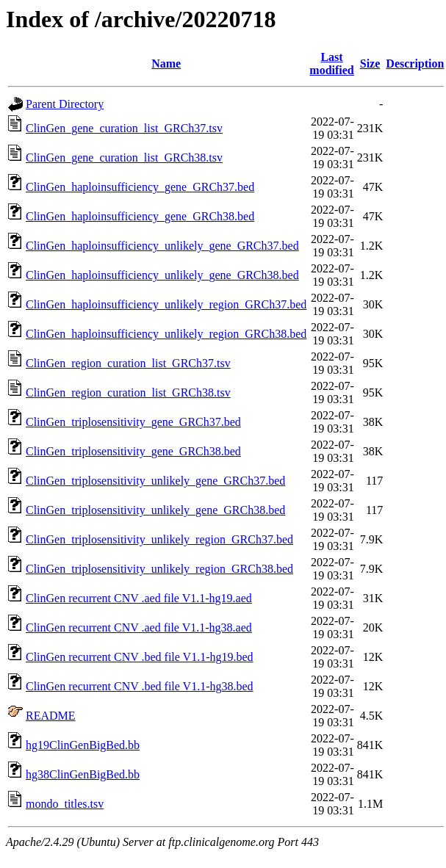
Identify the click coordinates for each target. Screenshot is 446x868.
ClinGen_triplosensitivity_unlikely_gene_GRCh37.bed (155, 481)
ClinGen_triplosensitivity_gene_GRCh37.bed (133, 422)
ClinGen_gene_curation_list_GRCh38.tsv (124, 158)
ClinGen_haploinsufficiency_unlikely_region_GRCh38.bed (166, 334)
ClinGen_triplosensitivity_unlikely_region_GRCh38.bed (159, 569)
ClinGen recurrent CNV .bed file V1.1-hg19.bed (140, 657)
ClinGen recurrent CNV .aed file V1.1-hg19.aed (139, 598)
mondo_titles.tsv (65, 804)
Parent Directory (65, 104)
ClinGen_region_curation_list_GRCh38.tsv (128, 393)
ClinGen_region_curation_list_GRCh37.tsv (128, 363)
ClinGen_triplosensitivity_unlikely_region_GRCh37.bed (159, 539)
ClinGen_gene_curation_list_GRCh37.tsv (124, 128)
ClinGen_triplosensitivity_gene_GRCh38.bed (133, 451)
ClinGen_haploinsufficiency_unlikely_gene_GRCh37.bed (162, 246)
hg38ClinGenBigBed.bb (83, 774)
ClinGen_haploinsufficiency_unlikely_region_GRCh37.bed (166, 304)
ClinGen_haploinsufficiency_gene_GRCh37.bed (140, 187)
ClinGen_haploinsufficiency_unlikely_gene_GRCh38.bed (162, 275)
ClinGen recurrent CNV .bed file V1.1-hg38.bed (140, 686)
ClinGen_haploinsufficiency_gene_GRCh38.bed (140, 216)
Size (370, 64)
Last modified (331, 64)
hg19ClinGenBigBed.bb (83, 745)
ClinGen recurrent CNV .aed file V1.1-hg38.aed (139, 628)
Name (166, 64)
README (51, 716)
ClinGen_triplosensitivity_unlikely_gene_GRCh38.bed (155, 510)
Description (415, 64)
